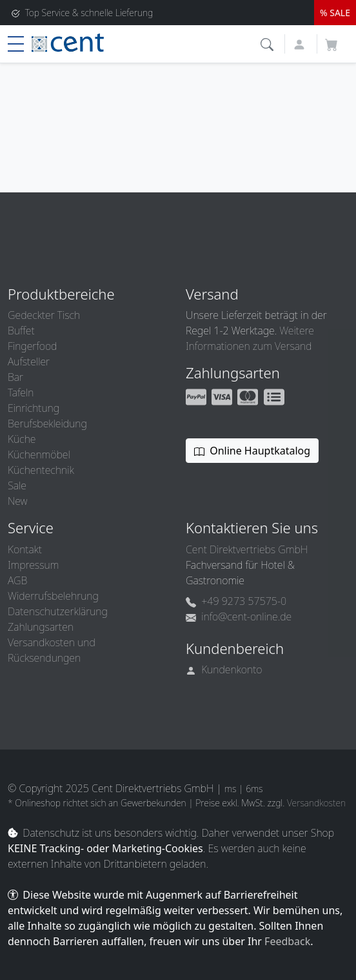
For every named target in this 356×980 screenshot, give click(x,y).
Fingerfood (32, 346)
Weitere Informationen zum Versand (250, 338)
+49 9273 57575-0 (236, 601)
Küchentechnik (41, 470)
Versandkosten (316, 803)
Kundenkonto (224, 669)
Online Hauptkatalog (252, 451)
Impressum (33, 565)
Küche (22, 439)
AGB (17, 580)
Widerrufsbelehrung (53, 596)
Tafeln (21, 393)
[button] (269, 43)
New (17, 501)
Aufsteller (29, 362)
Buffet (21, 331)
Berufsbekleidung (47, 424)
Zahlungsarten (41, 627)
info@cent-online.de (239, 617)
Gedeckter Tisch (44, 315)
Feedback (287, 941)
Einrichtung (34, 408)
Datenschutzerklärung (58, 611)
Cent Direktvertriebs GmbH (247, 549)
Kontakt (25, 549)
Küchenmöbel (39, 454)
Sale (17, 485)
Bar (15, 377)
